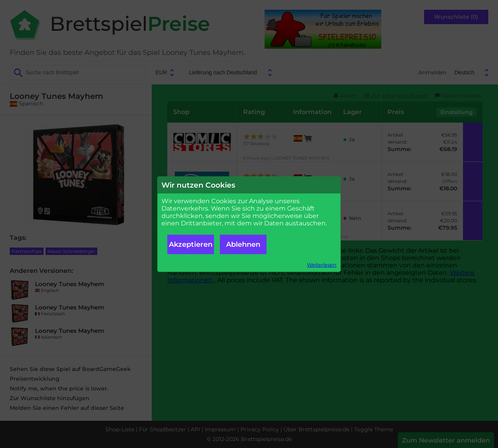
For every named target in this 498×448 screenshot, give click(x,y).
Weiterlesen (322, 265)
